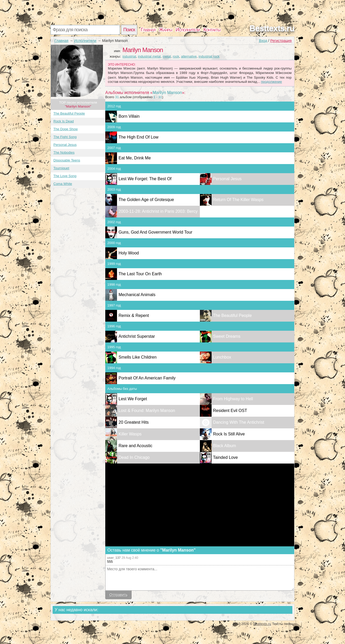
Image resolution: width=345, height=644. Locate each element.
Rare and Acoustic (135, 446)
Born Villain (129, 116)
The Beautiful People (69, 113)
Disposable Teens (67, 160)
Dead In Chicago (134, 457)
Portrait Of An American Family (147, 378)
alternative (189, 56)
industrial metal (149, 56)
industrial (129, 56)
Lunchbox (222, 357)
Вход (263, 41)
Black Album (225, 446)
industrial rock (209, 56)
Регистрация (281, 41)
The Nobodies (64, 152)
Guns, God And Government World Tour (155, 232)
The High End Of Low (138, 137)
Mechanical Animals (137, 295)
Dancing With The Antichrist (239, 422)
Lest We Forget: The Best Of (145, 179)
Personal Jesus (65, 145)
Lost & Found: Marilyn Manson (147, 411)
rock (176, 56)
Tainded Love (226, 457)
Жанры (165, 30)
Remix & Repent (134, 315)
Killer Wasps (130, 434)
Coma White (63, 184)
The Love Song (65, 176)
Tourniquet (61, 168)
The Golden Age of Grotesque (146, 200)
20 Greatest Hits (134, 422)
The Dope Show (66, 129)
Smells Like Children (138, 357)
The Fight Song (65, 137)
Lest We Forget (133, 399)
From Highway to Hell (233, 399)
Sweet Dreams (227, 336)
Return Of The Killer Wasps (238, 200)
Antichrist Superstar (137, 336)
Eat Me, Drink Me (135, 158)
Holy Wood (129, 253)
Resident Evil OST (230, 411)
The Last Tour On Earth (140, 274)
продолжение (271, 82)
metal (167, 56)
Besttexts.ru (272, 28)
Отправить (118, 595)
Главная (148, 30)
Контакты (212, 30)
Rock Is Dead (64, 121)
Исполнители (188, 30)
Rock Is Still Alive (229, 434)
